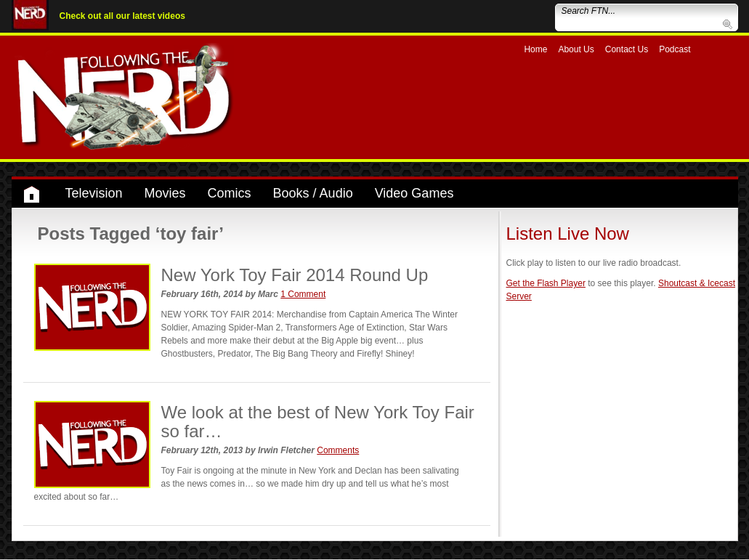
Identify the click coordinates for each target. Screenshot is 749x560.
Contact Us (627, 49)
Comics (230, 193)
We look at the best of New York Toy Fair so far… (318, 422)
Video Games (414, 193)
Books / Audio (313, 193)
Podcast (675, 49)
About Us (576, 49)
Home (535, 49)
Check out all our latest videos (122, 16)
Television (94, 193)
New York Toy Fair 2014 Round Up (295, 275)
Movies (165, 193)
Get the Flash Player (546, 283)
